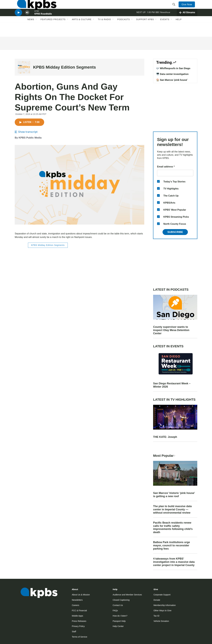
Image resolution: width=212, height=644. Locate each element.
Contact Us (118, 605)
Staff (74, 632)
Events (165, 30)
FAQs (115, 611)
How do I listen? (120, 616)
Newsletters (77, 600)
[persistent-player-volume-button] (27, 21)
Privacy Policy (78, 626)
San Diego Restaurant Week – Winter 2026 (172, 385)
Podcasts (124, 30)
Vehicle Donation (161, 621)
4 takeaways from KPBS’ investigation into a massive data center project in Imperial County (174, 562)
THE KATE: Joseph (165, 437)
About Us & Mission (81, 595)
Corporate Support (162, 595)
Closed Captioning (121, 600)
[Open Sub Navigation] (36, 30)
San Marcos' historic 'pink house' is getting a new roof (174, 495)
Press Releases (79, 621)
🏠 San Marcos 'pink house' (172, 80)
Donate (157, 600)
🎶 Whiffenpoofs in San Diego (173, 68)
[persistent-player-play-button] (18, 21)
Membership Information (165, 605)
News (31, 30)
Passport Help (119, 621)
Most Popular (164, 456)
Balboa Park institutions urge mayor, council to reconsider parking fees (172, 545)
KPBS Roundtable (43, 23)
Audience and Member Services (127, 595)
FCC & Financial (79, 611)
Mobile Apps (77, 616)
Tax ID (156, 616)
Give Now (188, 8)
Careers (76, 605)
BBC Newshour (163, 21)
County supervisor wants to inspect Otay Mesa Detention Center (171, 330)
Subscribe (175, 232)
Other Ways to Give (163, 611)
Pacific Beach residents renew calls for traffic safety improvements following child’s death (173, 528)
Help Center (118, 626)
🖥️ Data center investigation (172, 74)
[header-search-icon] (175, 8)
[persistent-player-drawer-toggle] (187, 21)
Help (179, 30)
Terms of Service (79, 637)
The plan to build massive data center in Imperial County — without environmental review (172, 509)
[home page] (34, 8)
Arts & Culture (82, 30)
